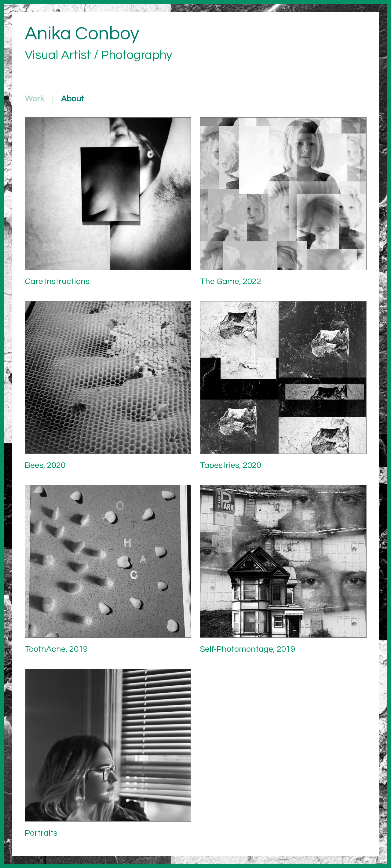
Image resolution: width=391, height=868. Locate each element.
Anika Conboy (82, 34)
